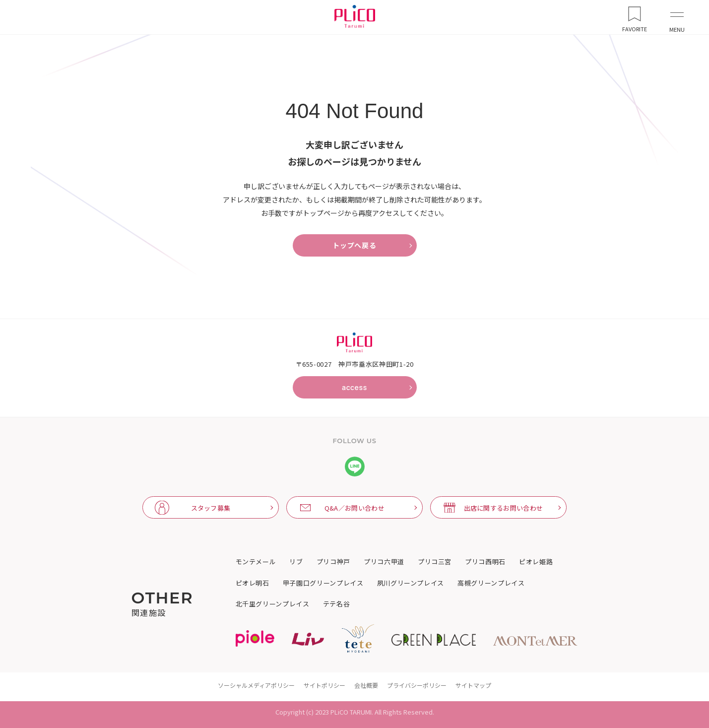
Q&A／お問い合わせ (354, 508)
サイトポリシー (324, 685)
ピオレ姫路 (536, 562)
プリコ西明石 (485, 562)
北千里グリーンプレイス (273, 604)
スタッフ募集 (211, 508)
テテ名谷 (337, 604)
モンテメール (256, 562)
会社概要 (366, 685)
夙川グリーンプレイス (411, 583)
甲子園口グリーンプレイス (323, 583)
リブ (296, 562)
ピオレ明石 (253, 583)
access (354, 387)
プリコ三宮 (435, 562)
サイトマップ (473, 685)
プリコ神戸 (333, 562)
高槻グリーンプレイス (491, 583)
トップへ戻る (354, 245)
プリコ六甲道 (384, 562)
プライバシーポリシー (417, 685)
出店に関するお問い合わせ (504, 508)
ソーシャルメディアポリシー (256, 685)
